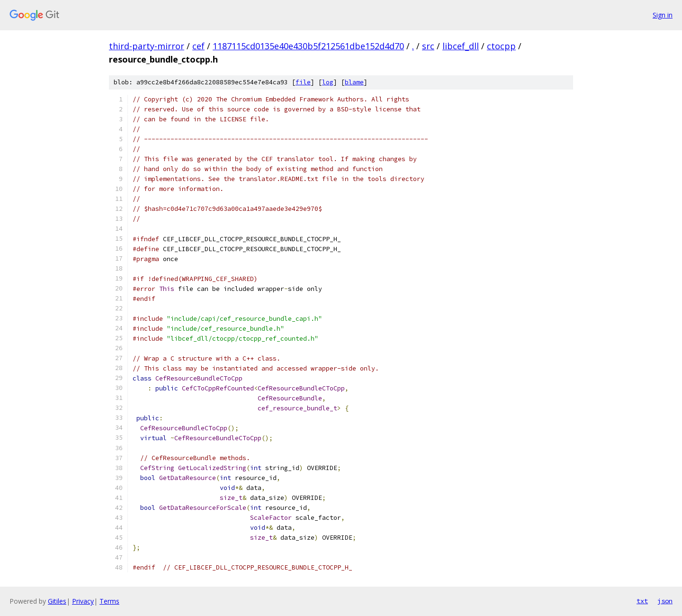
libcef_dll (461, 46)
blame (354, 82)
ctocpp (501, 46)
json (665, 601)
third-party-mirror (147, 46)
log (328, 82)
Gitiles (57, 601)
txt (642, 601)
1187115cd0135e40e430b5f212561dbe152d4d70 (308, 46)
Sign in (663, 15)
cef (198, 46)
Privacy (83, 601)
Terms (109, 601)
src (428, 46)
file (303, 82)
